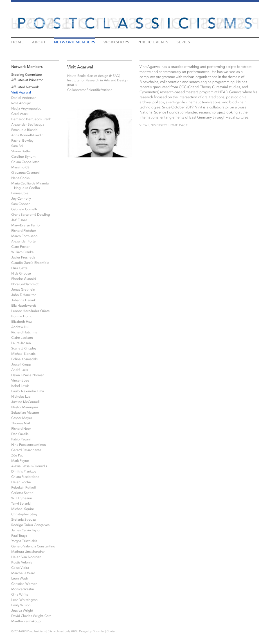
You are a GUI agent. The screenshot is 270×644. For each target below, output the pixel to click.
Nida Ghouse (21, 273)
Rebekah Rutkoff (24, 487)
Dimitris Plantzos (24, 471)
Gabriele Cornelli (24, 209)
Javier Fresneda (23, 257)
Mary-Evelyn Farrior (26, 225)
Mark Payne (20, 461)
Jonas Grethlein (23, 289)
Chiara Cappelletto (25, 162)
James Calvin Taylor (26, 530)
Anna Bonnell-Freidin (27, 135)
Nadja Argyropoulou (26, 108)
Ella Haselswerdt (24, 306)
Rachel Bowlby (22, 141)
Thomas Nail (21, 423)
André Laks (20, 370)
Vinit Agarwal (21, 92)
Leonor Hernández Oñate (31, 311)
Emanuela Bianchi (25, 130)
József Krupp (21, 364)
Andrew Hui (20, 327)
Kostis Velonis (22, 562)
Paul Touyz (19, 536)
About (39, 42)
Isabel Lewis (20, 386)
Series (183, 42)
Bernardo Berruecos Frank (31, 119)
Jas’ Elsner (19, 220)
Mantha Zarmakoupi (26, 621)
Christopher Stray (24, 514)
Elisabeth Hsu (22, 322)
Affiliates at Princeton (27, 80)
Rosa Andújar (21, 103)
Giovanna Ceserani (25, 173)
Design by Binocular (92, 631)
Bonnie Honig (22, 316)
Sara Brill (18, 146)
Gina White (20, 594)
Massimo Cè (20, 167)
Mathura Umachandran (28, 552)
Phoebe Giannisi (24, 279)
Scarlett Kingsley (24, 348)
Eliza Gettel (20, 268)
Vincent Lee (20, 380)
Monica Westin (23, 589)
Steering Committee (27, 75)
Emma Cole (20, 193)
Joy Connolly (21, 199)
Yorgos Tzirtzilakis (24, 541)
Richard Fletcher (24, 231)
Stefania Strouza (23, 520)
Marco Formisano (24, 236)
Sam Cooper (21, 204)
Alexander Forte (23, 241)
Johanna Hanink (23, 300)
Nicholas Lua (21, 396)
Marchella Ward (23, 573)
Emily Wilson (21, 605)
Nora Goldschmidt (25, 284)
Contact (112, 631)
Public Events (153, 42)
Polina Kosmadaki (24, 359)
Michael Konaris (23, 354)
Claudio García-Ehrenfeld (30, 263)
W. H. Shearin (22, 498)
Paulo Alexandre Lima (28, 391)
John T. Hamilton (24, 295)
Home (18, 42)
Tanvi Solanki (21, 503)
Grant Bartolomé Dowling (31, 215)
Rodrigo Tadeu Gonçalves (30, 525)
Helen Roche (21, 482)
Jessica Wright (22, 610)
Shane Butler (21, 151)
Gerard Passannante (26, 450)
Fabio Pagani (21, 439)
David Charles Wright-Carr (31, 616)
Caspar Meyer (22, 418)
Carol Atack (20, 114)
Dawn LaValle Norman (28, 375)
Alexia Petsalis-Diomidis (29, 466)
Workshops (116, 42)
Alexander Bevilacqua (28, 124)
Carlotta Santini (23, 493)
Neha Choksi (21, 178)
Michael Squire (23, 509)
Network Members (75, 42)
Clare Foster (20, 247)
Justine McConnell (25, 402)
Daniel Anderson (24, 98)
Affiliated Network (25, 87)
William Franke (22, 252)
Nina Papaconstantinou (29, 445)
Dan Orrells (20, 434)
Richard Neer (21, 429)
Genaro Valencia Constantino (33, 546)
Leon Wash (20, 578)
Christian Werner (24, 584)
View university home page (164, 125)
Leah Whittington (24, 600)
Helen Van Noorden (26, 557)
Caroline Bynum (23, 157)
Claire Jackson (22, 338)
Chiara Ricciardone (25, 477)
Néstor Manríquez (25, 407)
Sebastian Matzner (25, 413)
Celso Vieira (20, 568)
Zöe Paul (18, 455)
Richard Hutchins (24, 332)
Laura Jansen (21, 343)
